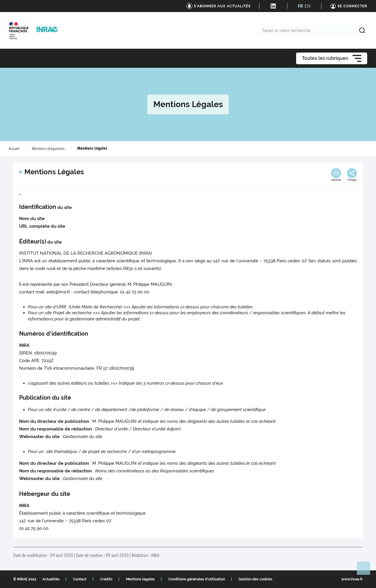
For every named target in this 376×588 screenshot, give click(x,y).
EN (308, 6)
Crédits (106, 579)
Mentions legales (140, 579)
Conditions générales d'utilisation (197, 579)
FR (300, 6)
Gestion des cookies (255, 579)
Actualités (51, 579)
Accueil (14, 149)
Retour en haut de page (366, 571)
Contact (80, 579)
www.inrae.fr (352, 579)
